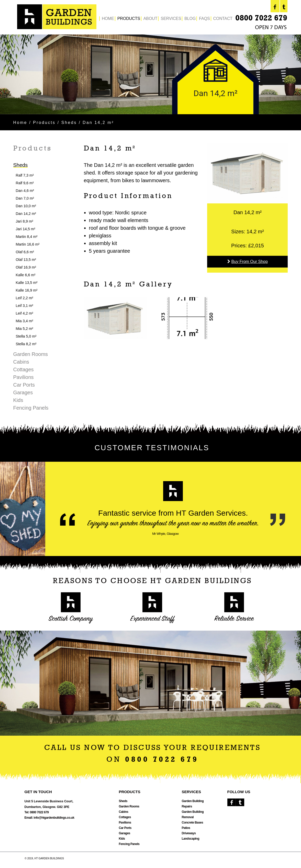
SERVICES (171, 19)
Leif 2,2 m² (25, 298)
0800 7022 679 (261, 19)
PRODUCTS (129, 19)
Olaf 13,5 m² (26, 260)
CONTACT (223, 19)
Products (44, 123)
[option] (150, 74)
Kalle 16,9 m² (27, 290)
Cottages (24, 369)
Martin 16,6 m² (28, 244)
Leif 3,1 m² (25, 306)
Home (20, 123)
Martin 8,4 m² (27, 237)
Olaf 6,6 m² (25, 252)
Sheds (69, 123)
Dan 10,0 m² (26, 206)
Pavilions (24, 377)
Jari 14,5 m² (26, 229)
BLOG (190, 19)
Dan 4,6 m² (25, 191)
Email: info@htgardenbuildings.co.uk (49, 818)
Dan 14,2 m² (26, 214)
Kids (18, 400)
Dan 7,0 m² (25, 198)
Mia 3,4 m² (25, 321)
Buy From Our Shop (250, 262)
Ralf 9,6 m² (25, 183)
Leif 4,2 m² (25, 313)
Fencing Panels (31, 408)
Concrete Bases (193, 823)
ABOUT (150, 19)
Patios (186, 828)
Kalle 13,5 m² (27, 283)
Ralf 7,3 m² (25, 175)
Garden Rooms (31, 354)
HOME (108, 19)
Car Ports (24, 385)
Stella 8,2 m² (26, 344)
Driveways (189, 833)
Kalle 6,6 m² (26, 275)
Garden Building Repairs (193, 804)
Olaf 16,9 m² (26, 267)
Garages (23, 392)
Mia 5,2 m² (25, 329)
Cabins (21, 362)
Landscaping (191, 839)
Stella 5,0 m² (26, 336)
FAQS (204, 19)
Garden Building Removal (193, 814)
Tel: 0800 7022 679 (37, 812)
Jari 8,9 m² (25, 221)
